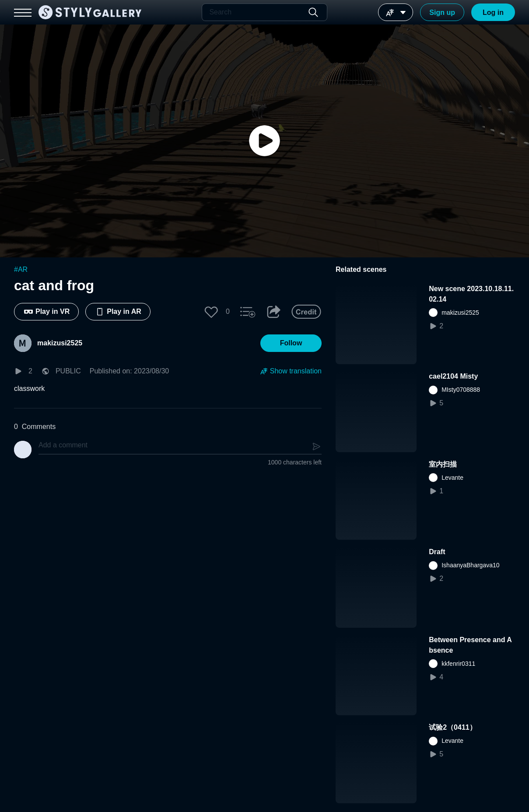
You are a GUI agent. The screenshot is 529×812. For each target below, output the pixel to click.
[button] (211, 312)
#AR (21, 269)
